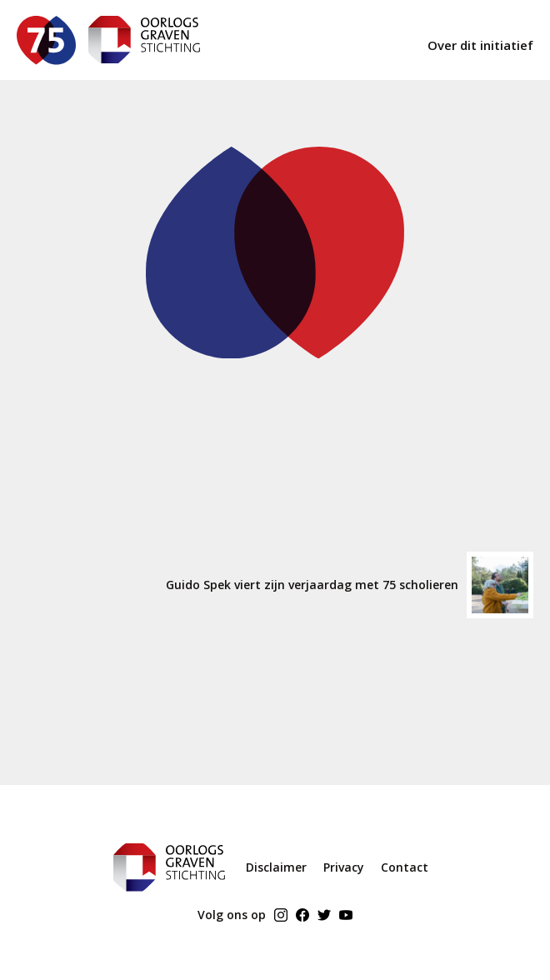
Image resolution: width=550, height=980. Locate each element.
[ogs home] (144, 40)
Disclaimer (276, 867)
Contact (405, 867)
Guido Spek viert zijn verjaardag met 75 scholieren (350, 585)
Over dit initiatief (480, 45)
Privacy (344, 867)
